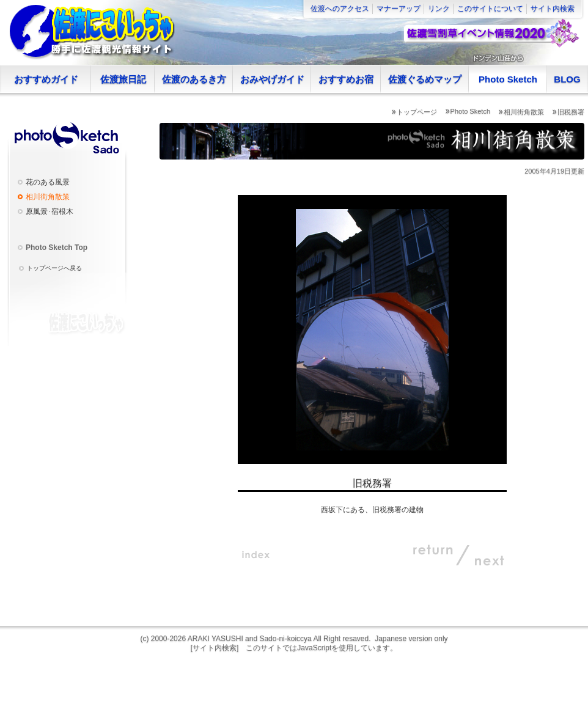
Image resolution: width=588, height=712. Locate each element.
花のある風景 (48, 182)
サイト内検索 (553, 9)
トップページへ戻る (54, 268)
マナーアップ (399, 9)
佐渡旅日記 (123, 79)
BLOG (567, 79)
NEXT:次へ (482, 555)
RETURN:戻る (433, 555)
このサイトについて (490, 9)
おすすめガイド (46, 79)
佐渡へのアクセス (340, 9)
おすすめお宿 (346, 79)
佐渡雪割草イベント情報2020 (491, 34)
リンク (439, 9)
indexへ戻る (256, 555)
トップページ (417, 112)
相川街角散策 (524, 112)
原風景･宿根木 (50, 211)
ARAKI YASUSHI (215, 639)
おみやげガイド (272, 79)
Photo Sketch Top (57, 248)
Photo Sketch (508, 79)
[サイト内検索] (215, 648)
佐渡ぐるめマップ (425, 79)
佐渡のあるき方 (194, 79)
